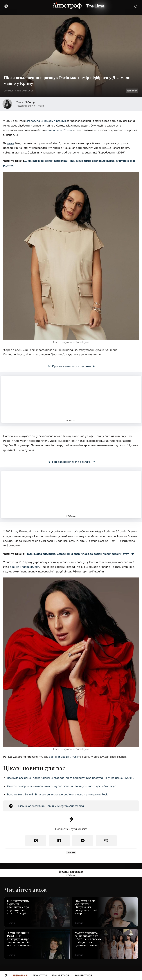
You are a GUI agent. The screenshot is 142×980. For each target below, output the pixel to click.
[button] (139, 975)
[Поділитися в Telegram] (83, 841)
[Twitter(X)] (36, 841)
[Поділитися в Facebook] (59, 841)
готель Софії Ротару (59, 130)
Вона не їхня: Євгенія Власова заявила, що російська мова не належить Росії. (57, 794)
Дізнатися (20, 975)
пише (11, 143)
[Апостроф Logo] (71, 821)
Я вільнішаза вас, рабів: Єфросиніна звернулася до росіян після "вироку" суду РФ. (79, 554)
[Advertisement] (71, 398)
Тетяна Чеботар (26, 102)
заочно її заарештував (25, 567)
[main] (6, 976)
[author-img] (7, 104)
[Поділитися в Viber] (106, 841)
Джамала (71, 853)
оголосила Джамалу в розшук (46, 121)
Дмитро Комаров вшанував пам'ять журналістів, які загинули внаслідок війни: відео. (62, 786)
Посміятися (61, 975)
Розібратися (83, 975)
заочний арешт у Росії (63, 757)
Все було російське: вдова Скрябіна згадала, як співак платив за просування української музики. (70, 778)
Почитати (40, 975)
